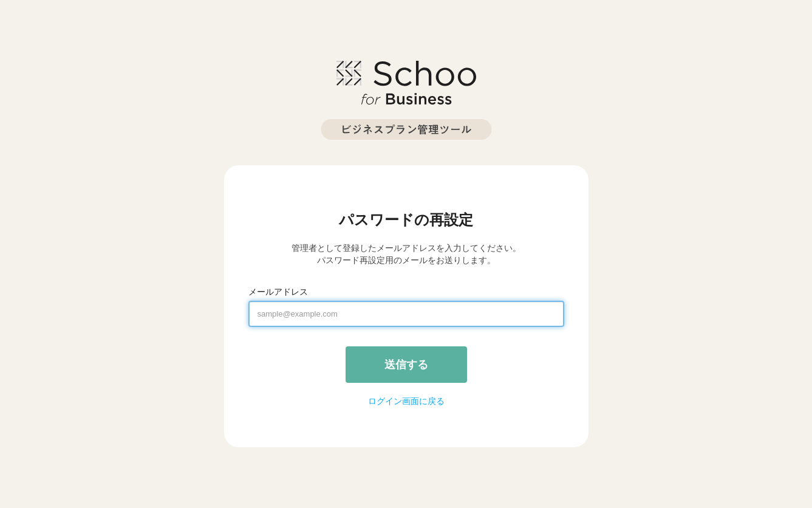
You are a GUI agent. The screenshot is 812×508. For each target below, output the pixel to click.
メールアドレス (278, 292)
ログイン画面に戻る (406, 401)
